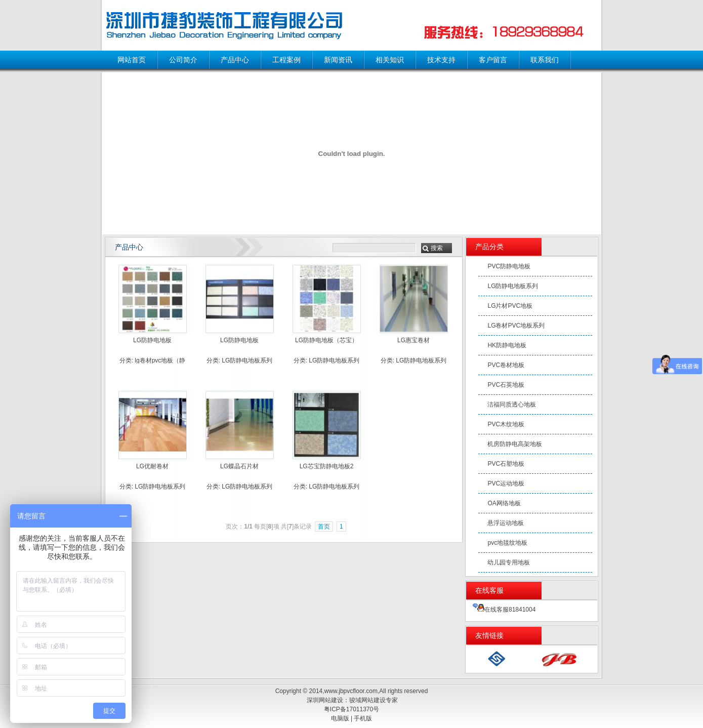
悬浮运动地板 (506, 523)
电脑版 (340, 718)
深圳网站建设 (325, 700)
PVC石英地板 (506, 385)
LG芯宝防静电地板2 (327, 466)
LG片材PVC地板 (510, 306)
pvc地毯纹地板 (507, 543)
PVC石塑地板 (506, 464)
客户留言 (493, 60)
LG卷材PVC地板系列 (516, 326)
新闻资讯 (338, 60)
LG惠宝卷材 (413, 340)
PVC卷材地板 (506, 365)
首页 (324, 527)
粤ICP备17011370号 (352, 709)
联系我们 (545, 60)
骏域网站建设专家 (374, 700)
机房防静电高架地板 (515, 444)
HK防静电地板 (507, 345)
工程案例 (286, 60)
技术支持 (441, 60)
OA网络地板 (504, 503)
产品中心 (235, 60)
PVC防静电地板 (509, 266)
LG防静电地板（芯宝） (326, 340)
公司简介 (183, 60)
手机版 (363, 718)
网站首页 (132, 60)
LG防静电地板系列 (247, 360)
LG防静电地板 (152, 340)
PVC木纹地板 (506, 424)
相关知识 (390, 60)
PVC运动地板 (506, 483)
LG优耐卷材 (152, 466)
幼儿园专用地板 (509, 562)
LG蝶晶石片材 (239, 466)
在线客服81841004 (504, 610)
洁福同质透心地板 (512, 405)
